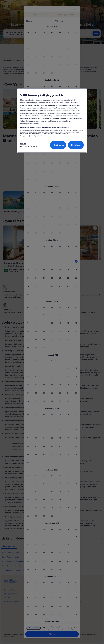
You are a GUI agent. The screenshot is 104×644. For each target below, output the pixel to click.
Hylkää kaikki (58, 145)
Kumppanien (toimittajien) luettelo (33, 136)
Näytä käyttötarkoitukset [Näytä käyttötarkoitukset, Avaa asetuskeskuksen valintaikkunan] (29, 145)
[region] (52, 120)
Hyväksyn (76, 145)
